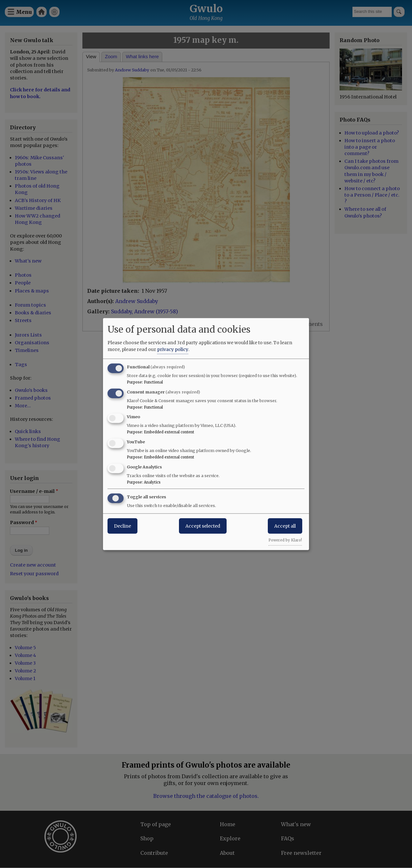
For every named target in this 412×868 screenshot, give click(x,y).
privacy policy (173, 349)
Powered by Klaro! (285, 540)
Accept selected (203, 526)
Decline (122, 526)
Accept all (285, 526)
